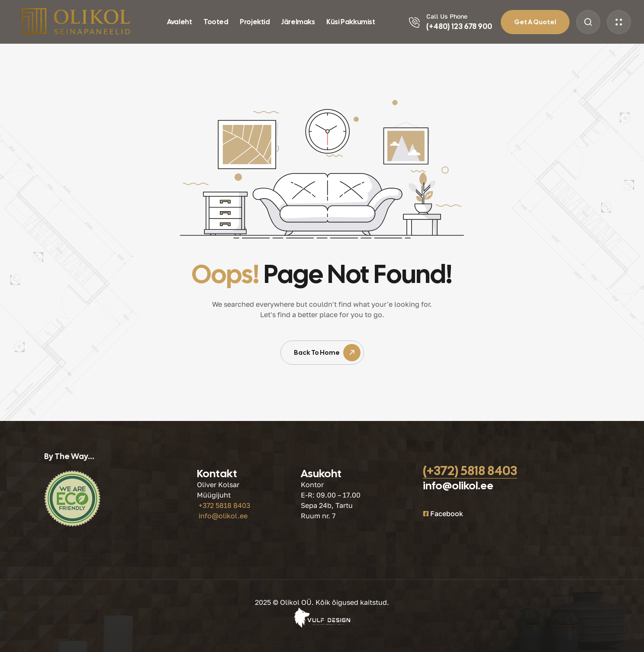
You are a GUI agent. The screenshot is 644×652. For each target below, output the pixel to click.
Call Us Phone (447, 16)
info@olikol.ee (223, 516)
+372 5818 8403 (224, 505)
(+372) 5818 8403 (470, 471)
